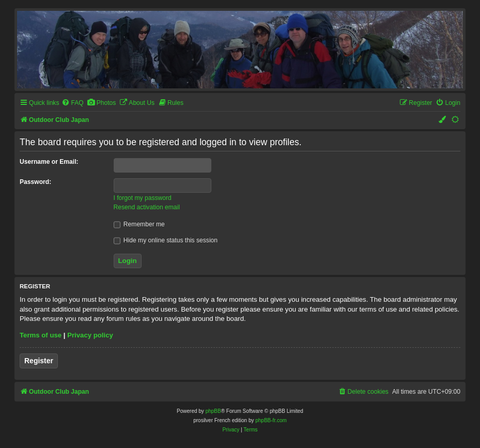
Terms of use (41, 335)
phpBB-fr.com (271, 420)
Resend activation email (147, 207)
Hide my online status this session (166, 240)
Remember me (139, 224)
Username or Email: (49, 162)
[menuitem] (72, 103)
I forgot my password (143, 198)
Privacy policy (90, 335)
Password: (35, 182)
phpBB (213, 411)
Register (39, 361)
